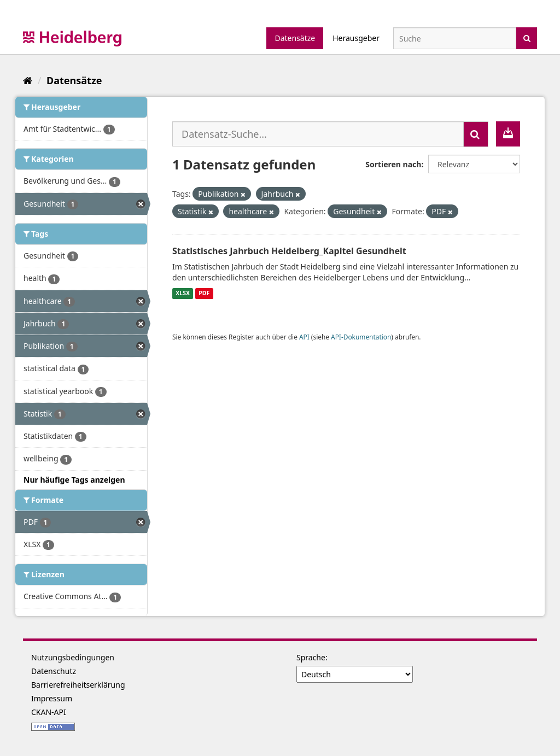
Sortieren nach (393, 164)
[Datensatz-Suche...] (318, 134)
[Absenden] (527, 37)
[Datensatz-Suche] (455, 38)
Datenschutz (54, 671)
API (304, 337)
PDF (204, 294)
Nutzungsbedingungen (73, 657)
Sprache (311, 657)
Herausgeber (356, 38)
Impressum (52, 698)
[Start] (28, 80)
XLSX (183, 294)
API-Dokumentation (361, 337)
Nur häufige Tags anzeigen (74, 480)
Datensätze (295, 38)
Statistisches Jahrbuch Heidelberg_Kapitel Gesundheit (289, 251)
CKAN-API (49, 712)
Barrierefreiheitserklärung (78, 685)
